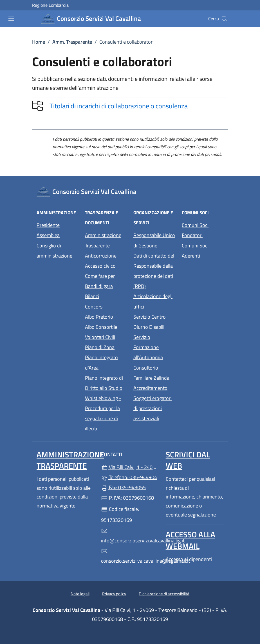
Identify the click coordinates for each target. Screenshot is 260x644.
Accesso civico (100, 266)
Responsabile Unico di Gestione (154, 240)
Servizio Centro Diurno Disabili (150, 322)
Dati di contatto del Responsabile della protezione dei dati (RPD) (154, 271)
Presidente (48, 225)
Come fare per (100, 276)
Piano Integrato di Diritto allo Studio (104, 383)
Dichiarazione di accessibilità (164, 594)
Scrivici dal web (188, 460)
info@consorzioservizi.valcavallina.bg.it (130, 536)
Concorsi (94, 307)
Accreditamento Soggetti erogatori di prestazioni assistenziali (153, 403)
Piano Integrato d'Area (101, 362)
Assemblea (48, 235)
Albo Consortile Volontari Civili (101, 332)
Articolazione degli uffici (153, 301)
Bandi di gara (99, 286)
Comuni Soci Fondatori (195, 230)
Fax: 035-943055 (123, 487)
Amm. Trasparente (72, 42)
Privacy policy (114, 594)
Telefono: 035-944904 (129, 477)
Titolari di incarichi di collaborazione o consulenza (119, 106)
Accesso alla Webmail (190, 540)
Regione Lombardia (50, 5)
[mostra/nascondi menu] (11, 19)
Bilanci (92, 296)
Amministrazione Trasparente (103, 240)
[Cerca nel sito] (225, 19)
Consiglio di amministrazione (54, 251)
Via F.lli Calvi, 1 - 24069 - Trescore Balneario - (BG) (130, 467)
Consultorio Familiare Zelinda (151, 373)
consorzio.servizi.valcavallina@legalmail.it (130, 556)
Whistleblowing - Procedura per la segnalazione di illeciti (103, 413)
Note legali (80, 594)
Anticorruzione (101, 256)
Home (39, 42)
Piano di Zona (100, 347)
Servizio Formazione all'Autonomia (148, 347)
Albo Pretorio (99, 317)
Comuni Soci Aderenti (195, 251)
